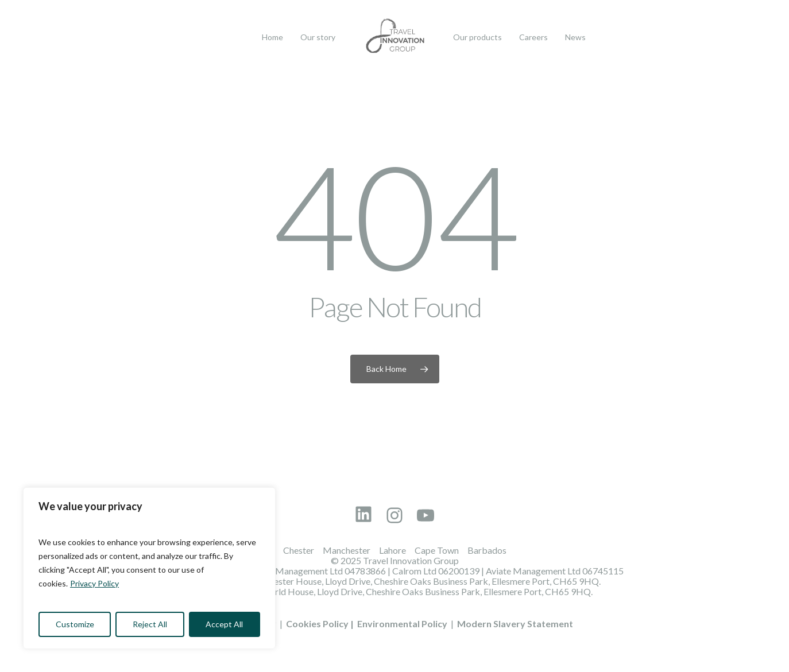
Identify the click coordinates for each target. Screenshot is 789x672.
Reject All (150, 624)
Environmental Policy (402, 624)
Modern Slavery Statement (515, 624)
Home (272, 37)
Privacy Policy (94, 583)
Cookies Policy (317, 624)
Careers (533, 37)
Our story (318, 37)
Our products (477, 37)
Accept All (224, 624)
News (575, 37)
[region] (149, 568)
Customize (75, 624)
